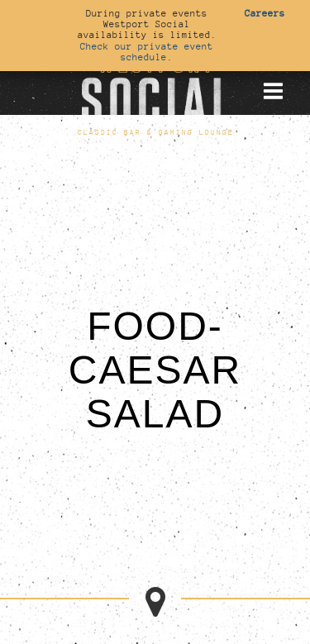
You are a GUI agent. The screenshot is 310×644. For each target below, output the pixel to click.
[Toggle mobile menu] (273, 91)
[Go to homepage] (155, 90)
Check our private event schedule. (147, 52)
